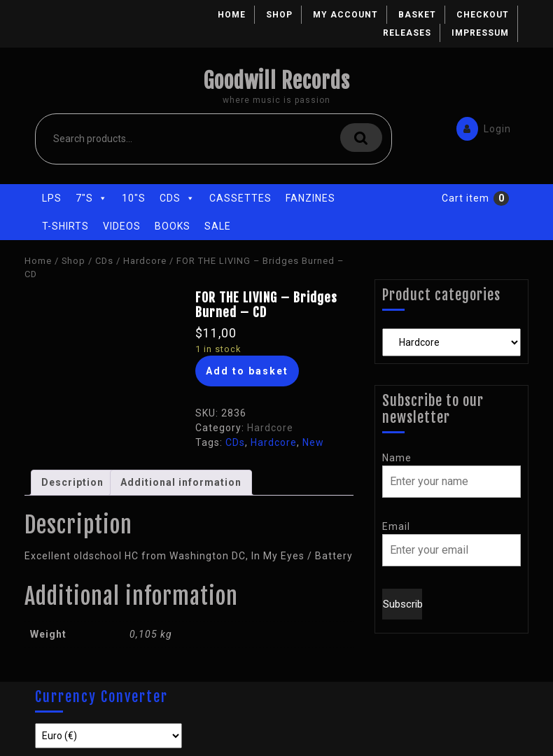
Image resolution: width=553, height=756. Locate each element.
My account (345, 15)
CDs (177, 198)
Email (396, 526)
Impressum (480, 33)
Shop (279, 15)
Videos (122, 226)
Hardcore (145, 261)
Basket (417, 15)
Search (361, 138)
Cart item (465, 198)
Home (232, 15)
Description (72, 482)
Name (397, 458)
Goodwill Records (276, 81)
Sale (218, 226)
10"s (134, 198)
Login (480, 128)
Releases (407, 33)
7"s (92, 198)
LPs (52, 198)
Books (173, 226)
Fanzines (310, 198)
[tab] (72, 483)
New (313, 442)
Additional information (181, 482)
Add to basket (247, 371)
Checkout (483, 15)
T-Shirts (65, 226)
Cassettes (240, 198)
